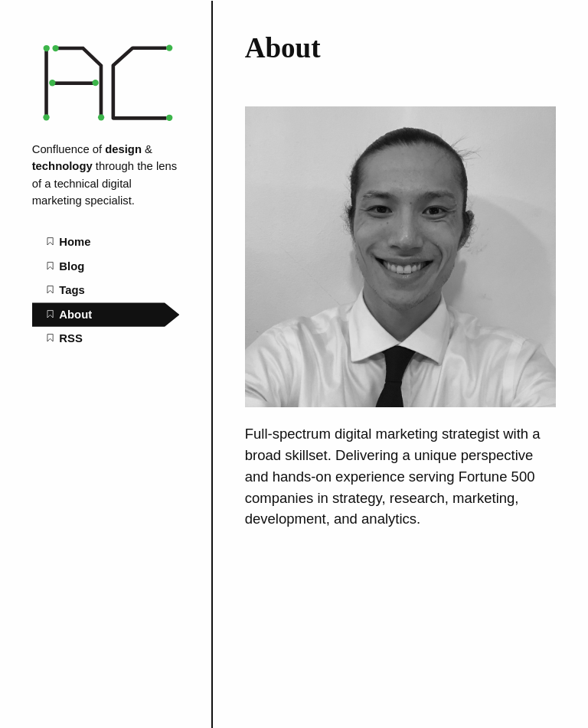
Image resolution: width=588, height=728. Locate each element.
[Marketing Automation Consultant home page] (106, 126)
